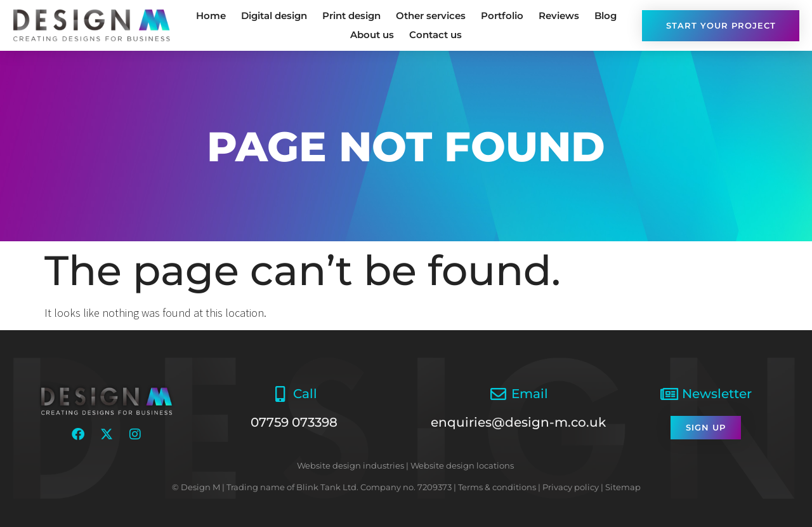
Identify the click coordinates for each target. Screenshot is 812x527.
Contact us (435, 35)
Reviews (559, 16)
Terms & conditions (497, 487)
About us (372, 35)
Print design (351, 16)
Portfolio (502, 16)
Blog (606, 16)
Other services (431, 16)
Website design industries (350, 465)
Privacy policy (571, 487)
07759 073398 (294, 422)
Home (211, 16)
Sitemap (623, 487)
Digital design (274, 16)
